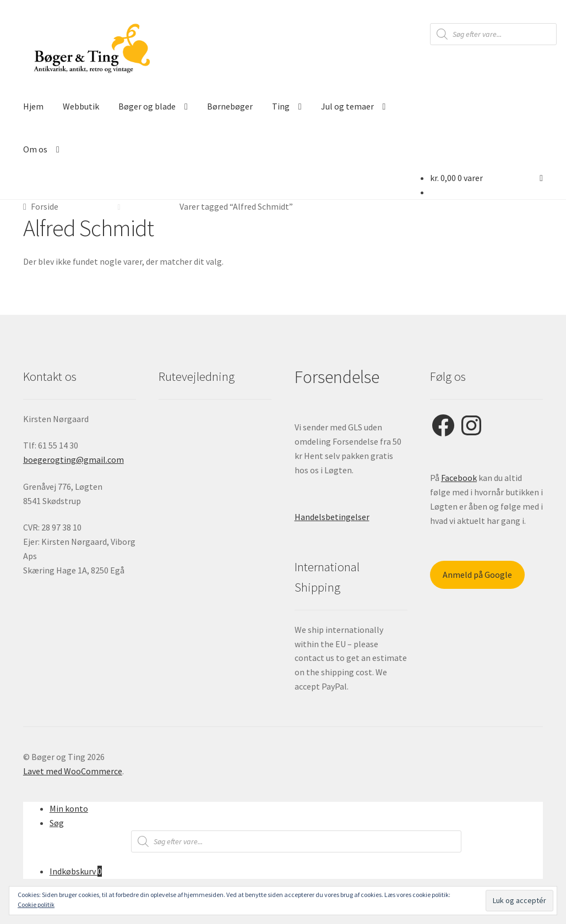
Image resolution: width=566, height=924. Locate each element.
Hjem (33, 106)
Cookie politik (36, 904)
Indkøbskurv (76, 871)
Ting (281, 106)
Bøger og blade (147, 106)
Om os (35, 149)
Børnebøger (230, 106)
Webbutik (81, 106)
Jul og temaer (347, 106)
